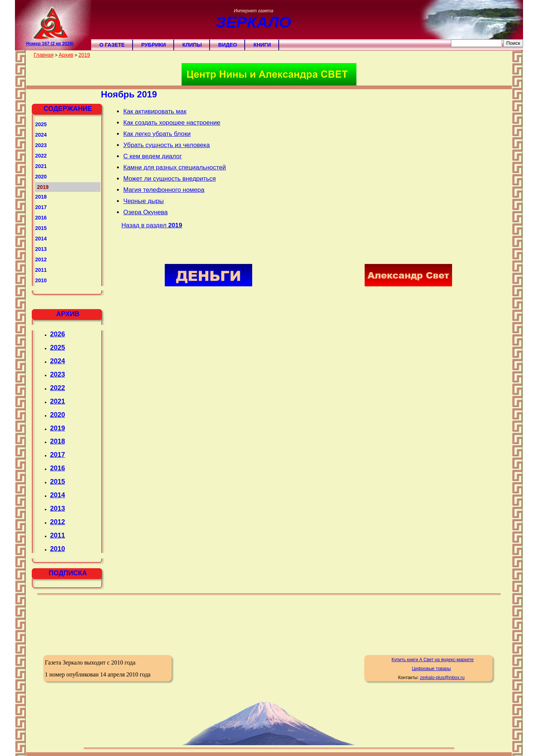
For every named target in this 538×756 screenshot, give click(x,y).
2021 (41, 166)
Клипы (192, 45)
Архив (66, 55)
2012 (41, 259)
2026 (58, 334)
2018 (41, 197)
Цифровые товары (431, 669)
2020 (41, 177)
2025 (41, 124)
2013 (41, 249)
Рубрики (154, 45)
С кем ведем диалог (153, 156)
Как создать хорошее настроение (172, 123)
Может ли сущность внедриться (170, 179)
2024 (41, 135)
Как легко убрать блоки (157, 134)
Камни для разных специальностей (175, 167)
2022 (41, 156)
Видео (228, 45)
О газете (112, 45)
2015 (41, 228)
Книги (262, 45)
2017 (41, 207)
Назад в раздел (152, 225)
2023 (41, 145)
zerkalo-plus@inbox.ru (442, 678)
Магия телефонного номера (164, 190)
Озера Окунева (146, 212)
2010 (41, 280)
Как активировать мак (155, 111)
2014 (41, 239)
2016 (41, 218)
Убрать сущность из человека (167, 145)
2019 (84, 55)
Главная (44, 55)
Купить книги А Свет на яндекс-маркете (433, 660)
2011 (41, 270)
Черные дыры (143, 201)
